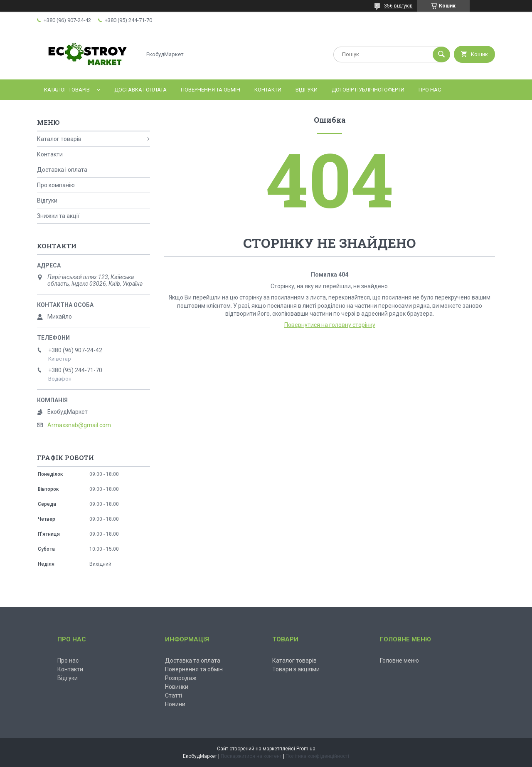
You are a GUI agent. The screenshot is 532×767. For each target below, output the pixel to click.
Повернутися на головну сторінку (330, 325)
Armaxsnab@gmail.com (79, 425)
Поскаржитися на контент (251, 756)
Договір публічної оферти (368, 90)
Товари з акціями (296, 669)
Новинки (177, 687)
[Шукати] (441, 54)
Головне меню (399, 661)
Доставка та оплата (193, 661)
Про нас (430, 90)
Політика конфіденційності (317, 756)
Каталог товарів (67, 90)
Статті (174, 695)
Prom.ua (306, 749)
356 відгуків (398, 6)
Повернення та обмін (211, 90)
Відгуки (307, 90)
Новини (175, 704)
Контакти (268, 90)
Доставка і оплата (140, 90)
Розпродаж (181, 678)
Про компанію (56, 185)
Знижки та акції (58, 216)
